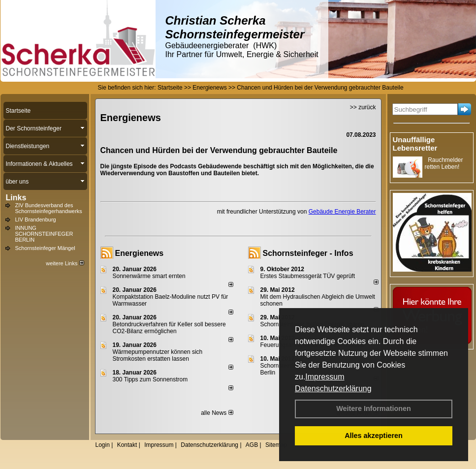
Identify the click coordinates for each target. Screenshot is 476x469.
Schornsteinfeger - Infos (308, 253)
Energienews (140, 253)
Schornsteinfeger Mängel (45, 248)
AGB (252, 445)
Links (16, 198)
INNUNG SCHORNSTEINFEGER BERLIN (44, 234)
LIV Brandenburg (36, 219)
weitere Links (65, 263)
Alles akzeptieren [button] (374, 436)
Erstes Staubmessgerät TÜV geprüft (308, 276)
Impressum (325, 377)
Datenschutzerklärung (333, 389)
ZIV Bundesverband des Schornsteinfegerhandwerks (49, 208)
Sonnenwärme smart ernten (149, 276)
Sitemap (276, 445)
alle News (217, 413)
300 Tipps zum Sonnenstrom (150, 379)
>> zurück (363, 107)
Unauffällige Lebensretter (415, 144)
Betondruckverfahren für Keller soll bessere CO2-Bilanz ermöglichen (169, 328)
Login (103, 445)
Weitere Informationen (374, 408)
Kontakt (127, 445)
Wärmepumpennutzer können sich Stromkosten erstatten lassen (158, 355)
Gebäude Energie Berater (342, 212)
